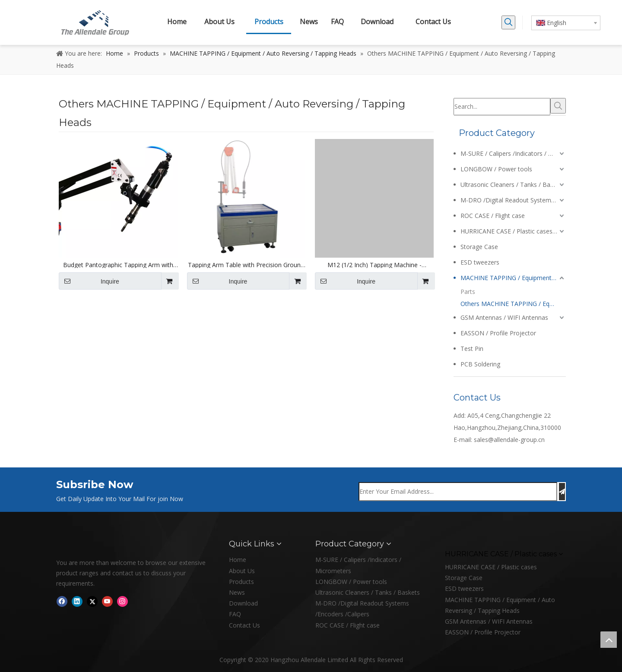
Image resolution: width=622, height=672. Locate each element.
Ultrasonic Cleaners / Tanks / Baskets (513, 185)
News (237, 592)
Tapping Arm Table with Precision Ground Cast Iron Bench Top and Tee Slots (246, 265)
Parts (468, 292)
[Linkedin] (77, 601)
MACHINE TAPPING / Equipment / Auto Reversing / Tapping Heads (513, 278)
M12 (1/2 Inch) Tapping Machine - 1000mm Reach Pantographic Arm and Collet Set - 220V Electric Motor (374, 265)
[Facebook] (62, 601)
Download (243, 603)
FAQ (235, 614)
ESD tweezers (480, 262)
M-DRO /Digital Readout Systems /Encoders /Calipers (513, 200)
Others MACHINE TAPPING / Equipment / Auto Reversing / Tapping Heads (513, 304)
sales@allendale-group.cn (509, 440)
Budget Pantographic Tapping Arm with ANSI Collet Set (118, 265)
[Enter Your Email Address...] (458, 492)
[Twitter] (92, 601)
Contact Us (244, 625)
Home (238, 560)
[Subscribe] (562, 492)
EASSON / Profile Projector (498, 333)
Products (241, 582)
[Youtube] (107, 601)
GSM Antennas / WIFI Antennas (504, 317)
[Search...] (502, 107)
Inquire (89, 281)
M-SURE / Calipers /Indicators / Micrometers (513, 153)
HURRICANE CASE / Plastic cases (491, 567)
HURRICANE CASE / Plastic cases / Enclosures (513, 231)
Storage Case (479, 247)
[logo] (63, 544)
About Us (242, 571)
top (609, 640)
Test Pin (472, 349)
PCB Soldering (480, 364)
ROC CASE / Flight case (493, 216)
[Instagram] (122, 601)
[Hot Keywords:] (508, 22)
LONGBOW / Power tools (496, 169)
